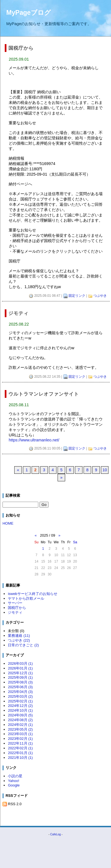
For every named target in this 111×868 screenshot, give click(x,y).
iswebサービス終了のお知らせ (32, 594)
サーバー (15, 603)
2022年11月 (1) (20, 743)
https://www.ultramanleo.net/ (34, 440)
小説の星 (15, 776)
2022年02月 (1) (20, 748)
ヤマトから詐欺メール (26, 598)
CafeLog (56, 834)
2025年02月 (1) (20, 701)
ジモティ (15, 612)
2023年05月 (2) (20, 729)
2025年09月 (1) (20, 677)
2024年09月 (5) (20, 715)
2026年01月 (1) (20, 668)
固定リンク (77, 296)
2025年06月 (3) (20, 687)
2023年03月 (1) (20, 734)
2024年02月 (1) (20, 725)
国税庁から (17, 608)
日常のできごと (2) (23, 645)
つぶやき (100, 296)
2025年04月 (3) (20, 692)
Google (14, 785)
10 (105, 470)
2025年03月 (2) (20, 696)
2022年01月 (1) (20, 753)
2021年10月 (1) (20, 758)
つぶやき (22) (19, 640)
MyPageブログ (29, 13)
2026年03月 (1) (20, 663)
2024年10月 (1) (20, 710)
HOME (8, 523)
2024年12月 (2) (20, 706)
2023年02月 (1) (20, 739)
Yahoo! (13, 781)
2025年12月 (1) (20, 673)
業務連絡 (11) (19, 636)
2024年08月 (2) (20, 720)
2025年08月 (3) (20, 682)
